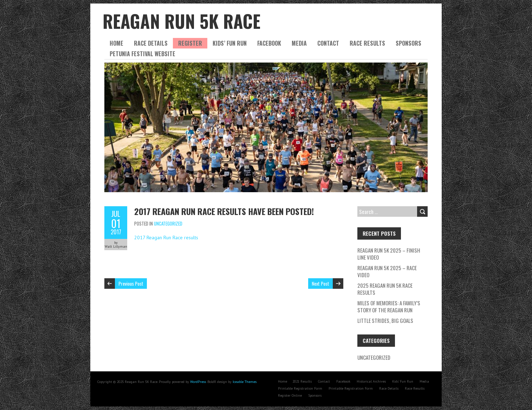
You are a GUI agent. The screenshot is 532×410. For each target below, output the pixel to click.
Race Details (151, 43)
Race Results (367, 43)
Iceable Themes (245, 382)
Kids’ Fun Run (230, 43)
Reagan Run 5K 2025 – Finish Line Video (389, 254)
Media (299, 43)
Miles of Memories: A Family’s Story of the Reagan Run (389, 306)
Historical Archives (371, 381)
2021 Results (302, 381)
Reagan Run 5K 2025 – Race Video (387, 271)
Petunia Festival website (142, 54)
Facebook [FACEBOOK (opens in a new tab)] (269, 43)
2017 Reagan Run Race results (166, 237)
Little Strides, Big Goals (386, 320)
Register (190, 43)
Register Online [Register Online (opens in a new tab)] (290, 395)
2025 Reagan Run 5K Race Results (385, 289)
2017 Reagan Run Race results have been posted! (224, 211)
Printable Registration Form (300, 388)
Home (116, 43)
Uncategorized (168, 223)
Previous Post (131, 283)
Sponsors (408, 43)
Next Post (320, 283)
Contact (328, 43)
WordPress (198, 382)
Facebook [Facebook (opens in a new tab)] (343, 381)
